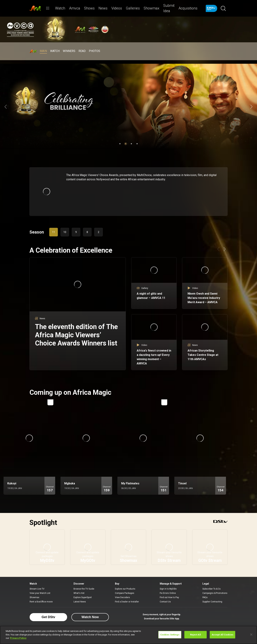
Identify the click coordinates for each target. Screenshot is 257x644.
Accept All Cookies (222, 635)
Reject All (196, 635)
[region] (128, 635)
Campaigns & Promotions (215, 593)
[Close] (251, 635)
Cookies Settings (170, 635)
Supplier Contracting (212, 602)
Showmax (34, 597)
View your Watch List (40, 593)
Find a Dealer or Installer (127, 602)
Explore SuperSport (83, 597)
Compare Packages (125, 593)
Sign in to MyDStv (168, 589)
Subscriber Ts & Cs (211, 589)
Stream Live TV (37, 589)
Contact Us (165, 602)
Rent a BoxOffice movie (41, 602)
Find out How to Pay (169, 597)
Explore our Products (125, 589)
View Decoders (122, 597)
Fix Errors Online (168, 593)
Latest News (80, 602)
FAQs (205, 597)
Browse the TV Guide (84, 589)
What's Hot (79, 593)
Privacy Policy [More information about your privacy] (18, 638)
